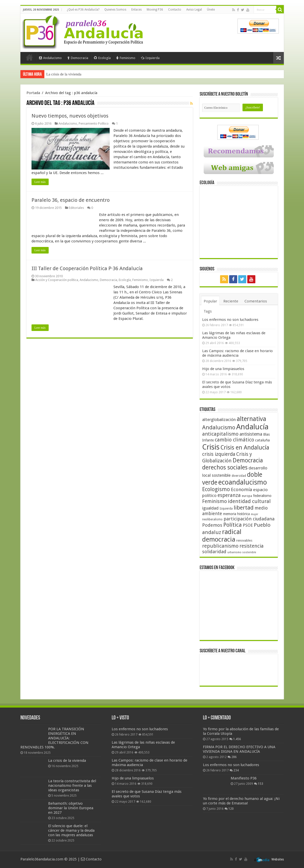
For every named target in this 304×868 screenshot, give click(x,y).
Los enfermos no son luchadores (230, 320)
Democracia (78, 58)
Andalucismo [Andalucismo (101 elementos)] (219, 427)
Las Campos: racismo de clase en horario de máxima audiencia (237, 353)
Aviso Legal (194, 10)
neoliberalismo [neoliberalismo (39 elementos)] (212, 519)
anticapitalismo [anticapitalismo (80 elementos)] (220, 434)
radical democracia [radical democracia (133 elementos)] (222, 536)
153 (261, 784)
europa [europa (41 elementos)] (247, 496)
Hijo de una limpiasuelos (223, 369)
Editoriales (76, 208)
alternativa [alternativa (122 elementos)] (251, 419)
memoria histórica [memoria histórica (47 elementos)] (236, 514)
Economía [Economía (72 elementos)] (241, 489)
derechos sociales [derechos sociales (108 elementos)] (225, 467)
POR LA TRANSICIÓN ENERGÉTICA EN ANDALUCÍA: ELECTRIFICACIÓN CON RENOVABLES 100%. (54, 738)
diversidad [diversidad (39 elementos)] (239, 476)
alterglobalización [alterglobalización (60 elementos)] (219, 419)
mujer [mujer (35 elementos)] (254, 514)
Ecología (102, 58)
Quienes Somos (115, 10)
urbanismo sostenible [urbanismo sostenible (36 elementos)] (242, 552)
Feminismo (126, 58)
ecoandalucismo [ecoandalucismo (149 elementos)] (243, 482)
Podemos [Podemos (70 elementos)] (212, 525)
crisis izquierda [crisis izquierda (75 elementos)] (219, 454)
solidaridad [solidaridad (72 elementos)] (214, 552)
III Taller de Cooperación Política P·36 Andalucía (87, 268)
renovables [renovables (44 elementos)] (244, 540)
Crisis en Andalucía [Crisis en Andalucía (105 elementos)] (245, 448)
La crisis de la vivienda (64, 74)
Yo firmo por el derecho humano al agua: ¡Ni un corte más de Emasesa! (241, 801)
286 (234, 757)
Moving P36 (155, 10)
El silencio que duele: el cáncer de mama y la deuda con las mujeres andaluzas (71, 830)
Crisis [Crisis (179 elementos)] (211, 447)
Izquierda (150, 58)
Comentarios (256, 301)
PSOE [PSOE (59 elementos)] (248, 525)
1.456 (237, 739)
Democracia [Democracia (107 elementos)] (248, 460)
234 (236, 770)
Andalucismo (50, 58)
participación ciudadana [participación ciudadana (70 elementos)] (249, 519)
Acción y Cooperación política (57, 280)
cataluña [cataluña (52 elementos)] (262, 440)
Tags (208, 311)
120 (231, 809)
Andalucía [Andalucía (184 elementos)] (252, 427)
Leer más (40, 182)
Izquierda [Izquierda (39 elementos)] (226, 509)
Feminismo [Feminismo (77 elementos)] (215, 501)
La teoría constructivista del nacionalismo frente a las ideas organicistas (72, 786)
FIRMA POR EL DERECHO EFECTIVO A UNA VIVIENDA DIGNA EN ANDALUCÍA (239, 749)
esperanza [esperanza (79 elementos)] (229, 495)
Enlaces (136, 10)
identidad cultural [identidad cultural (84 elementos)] (249, 501)
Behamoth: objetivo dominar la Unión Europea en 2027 (71, 808)
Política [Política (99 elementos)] (233, 525)
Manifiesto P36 (244, 778)
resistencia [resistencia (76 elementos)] (251, 546)
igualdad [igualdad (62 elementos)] (210, 508)
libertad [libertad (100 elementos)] (244, 508)
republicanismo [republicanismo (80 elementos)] (220, 546)
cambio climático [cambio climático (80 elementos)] (234, 440)
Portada (29, 57)
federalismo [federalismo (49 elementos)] (262, 496)
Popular (210, 301)
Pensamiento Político (94, 123)
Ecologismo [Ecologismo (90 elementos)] (216, 489)
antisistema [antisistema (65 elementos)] (251, 434)
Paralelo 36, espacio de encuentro (71, 200)
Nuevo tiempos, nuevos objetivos (70, 116)
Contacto (175, 10)
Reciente (231, 301)
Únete (211, 10)
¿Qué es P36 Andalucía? (83, 10)
